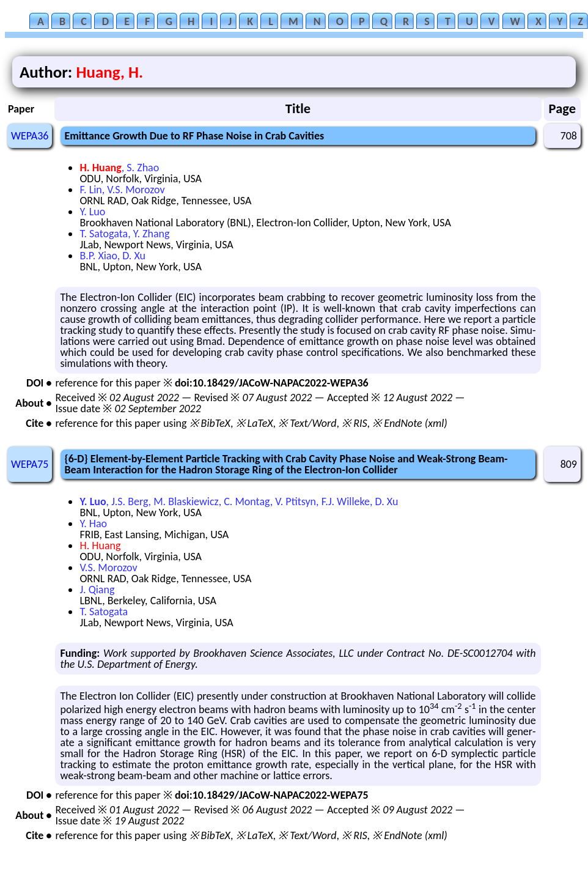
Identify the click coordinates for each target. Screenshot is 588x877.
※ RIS (355, 423)
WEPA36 (30, 136)
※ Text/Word (307, 423)
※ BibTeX (210, 423)
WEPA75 (30, 464)
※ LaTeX (255, 423)
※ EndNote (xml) (410, 423)
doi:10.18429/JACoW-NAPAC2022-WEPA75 (272, 795)
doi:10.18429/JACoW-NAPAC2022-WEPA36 (272, 383)
